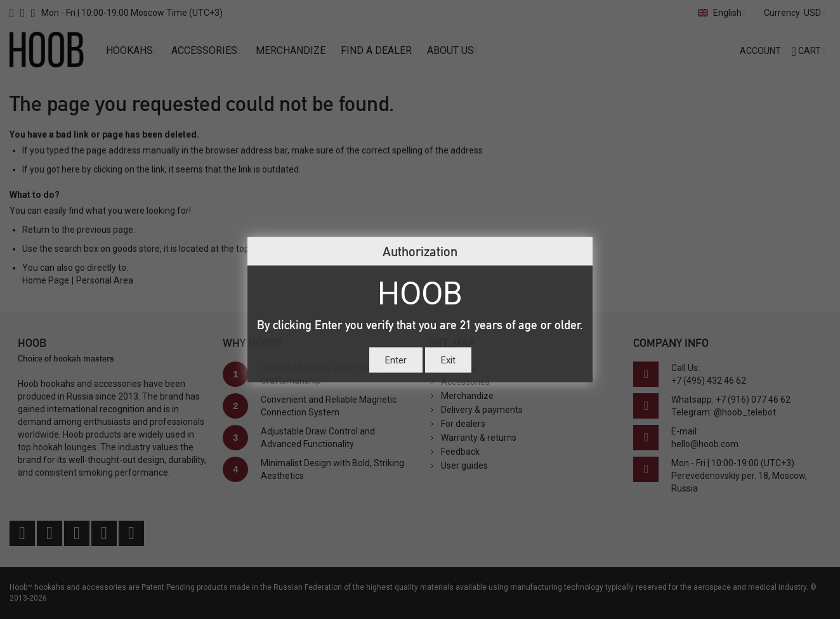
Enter (396, 360)
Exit (448, 360)
